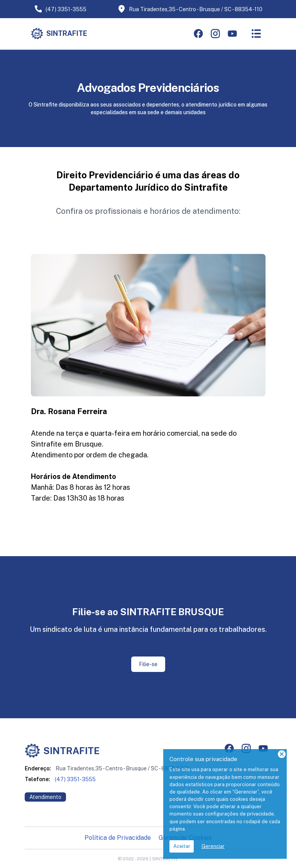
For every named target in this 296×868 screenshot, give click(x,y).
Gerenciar (213, 846)
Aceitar (182, 846)
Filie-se (148, 664)
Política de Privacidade (118, 838)
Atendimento (45, 797)
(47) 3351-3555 (60, 9)
